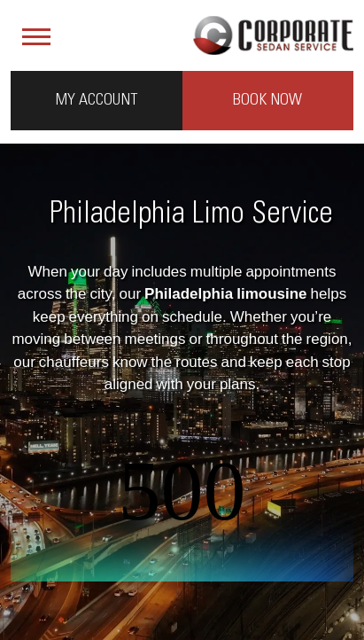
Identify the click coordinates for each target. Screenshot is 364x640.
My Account (97, 100)
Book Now (267, 100)
